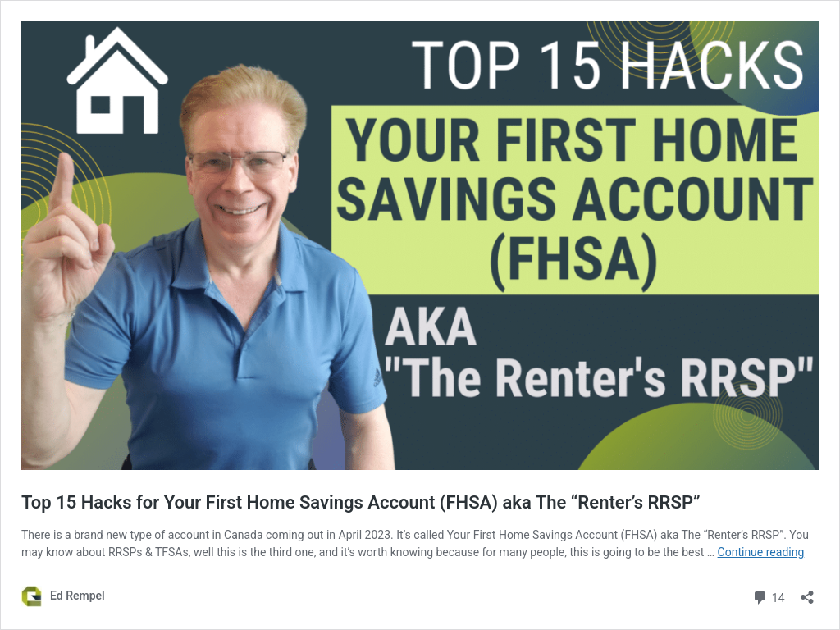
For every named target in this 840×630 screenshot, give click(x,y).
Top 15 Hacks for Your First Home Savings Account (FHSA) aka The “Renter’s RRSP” (361, 502)
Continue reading (761, 552)
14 (768, 596)
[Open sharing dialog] (807, 592)
